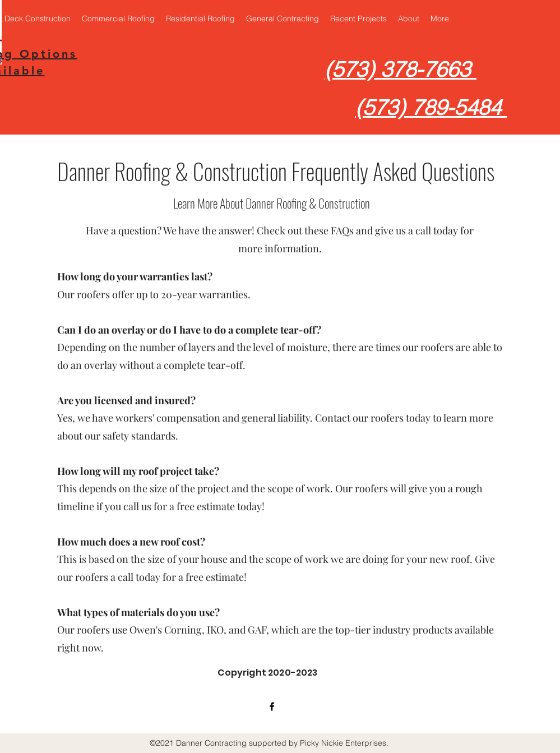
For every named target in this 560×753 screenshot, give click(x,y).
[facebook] (272, 706)
